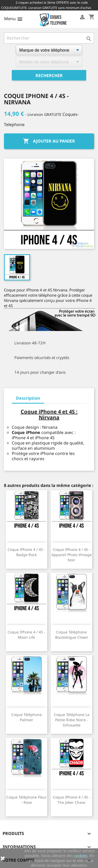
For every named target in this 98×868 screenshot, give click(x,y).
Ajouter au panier (49, 141)
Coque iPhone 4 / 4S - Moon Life (26, 635)
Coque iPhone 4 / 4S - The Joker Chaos (72, 800)
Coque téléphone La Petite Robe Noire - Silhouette (72, 720)
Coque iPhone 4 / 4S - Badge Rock (26, 552)
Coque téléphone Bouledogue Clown (72, 635)
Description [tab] (28, 398)
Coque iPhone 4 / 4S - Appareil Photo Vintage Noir (72, 555)
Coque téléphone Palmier (27, 717)
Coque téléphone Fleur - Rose (27, 800)
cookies (81, 856)
